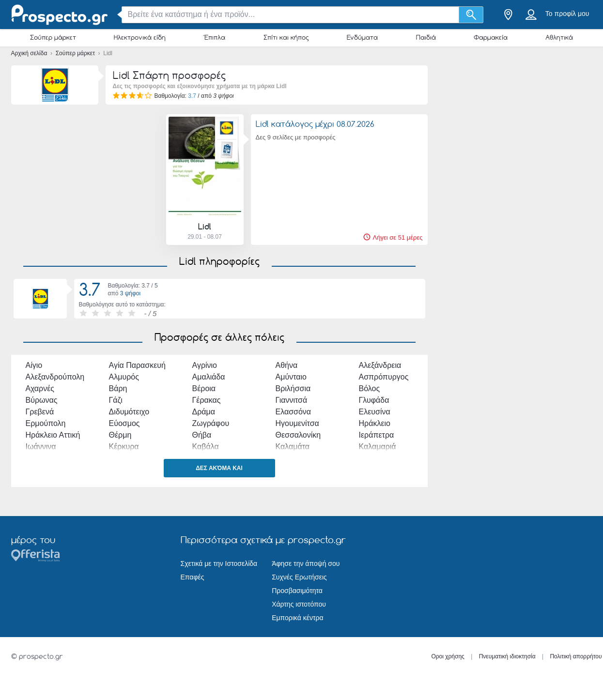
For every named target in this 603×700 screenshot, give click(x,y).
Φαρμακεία (491, 37)
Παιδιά (426, 37)
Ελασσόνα (294, 412)
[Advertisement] (84, 180)
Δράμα (204, 412)
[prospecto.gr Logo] (60, 15)
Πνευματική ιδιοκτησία (507, 656)
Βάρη (118, 388)
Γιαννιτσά (292, 400)
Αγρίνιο (205, 365)
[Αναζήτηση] (471, 15)
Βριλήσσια (293, 388)
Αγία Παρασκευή (137, 365)
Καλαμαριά (378, 447)
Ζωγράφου (211, 423)
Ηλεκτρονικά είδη (140, 37)
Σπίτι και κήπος (286, 37)
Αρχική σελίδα (30, 53)
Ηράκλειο (375, 423)
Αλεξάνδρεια (380, 365)
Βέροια (204, 388)
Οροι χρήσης (448, 656)
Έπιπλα (214, 37)
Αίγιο (34, 365)
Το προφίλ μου (567, 14)
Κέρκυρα (124, 447)
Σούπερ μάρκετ (53, 37)
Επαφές (193, 577)
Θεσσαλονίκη (298, 435)
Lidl (205, 227)
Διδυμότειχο (129, 412)
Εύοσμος (124, 423)
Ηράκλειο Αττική (53, 435)
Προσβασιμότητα (297, 591)
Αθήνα (287, 365)
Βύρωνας (42, 400)
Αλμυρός (124, 377)
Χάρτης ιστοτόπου (299, 604)
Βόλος (370, 388)
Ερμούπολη (46, 423)
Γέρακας (207, 400)
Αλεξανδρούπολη (55, 377)
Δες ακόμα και (219, 468)
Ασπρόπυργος (384, 377)
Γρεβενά (40, 412)
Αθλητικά (559, 37)
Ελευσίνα (375, 412)
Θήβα (202, 435)
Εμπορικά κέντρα (297, 618)
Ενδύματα (362, 37)
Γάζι (116, 400)
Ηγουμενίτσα (297, 423)
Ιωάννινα (41, 447)
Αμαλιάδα (209, 377)
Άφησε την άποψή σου (306, 563)
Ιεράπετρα (377, 435)
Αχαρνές (40, 388)
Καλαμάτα (293, 447)
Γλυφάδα (374, 400)
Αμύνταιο (291, 377)
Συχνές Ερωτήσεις (299, 577)
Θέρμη (120, 435)
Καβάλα (206, 447)
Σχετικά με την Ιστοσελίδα (219, 563)
